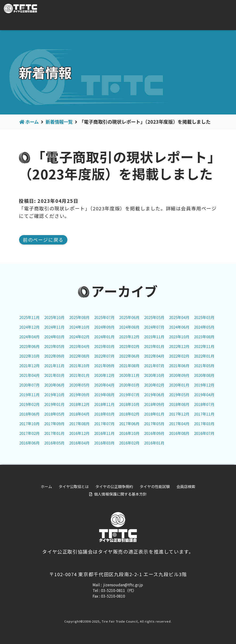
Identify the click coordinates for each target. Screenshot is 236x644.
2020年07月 (29, 385)
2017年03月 (204, 424)
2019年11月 (29, 395)
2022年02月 (179, 356)
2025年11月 (29, 317)
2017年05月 (154, 424)
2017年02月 (29, 433)
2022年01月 (204, 356)
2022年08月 (79, 356)
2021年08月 (129, 366)
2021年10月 (79, 366)
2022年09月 (54, 356)
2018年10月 (129, 404)
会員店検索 (223, 24)
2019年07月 (129, 395)
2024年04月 (29, 337)
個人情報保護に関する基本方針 (120, 494)
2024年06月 (179, 327)
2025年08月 (79, 317)
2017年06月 (129, 424)
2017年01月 (54, 433)
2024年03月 (54, 337)
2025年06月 (129, 317)
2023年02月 (129, 346)
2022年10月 (29, 356)
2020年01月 (179, 385)
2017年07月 (104, 424)
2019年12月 (204, 385)
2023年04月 (79, 346)
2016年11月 (104, 433)
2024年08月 (129, 327)
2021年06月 (179, 366)
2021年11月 (54, 366)
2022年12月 (179, 346)
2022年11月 (204, 346)
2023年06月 (29, 346)
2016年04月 (79, 443)
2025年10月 (54, 317)
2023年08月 (204, 337)
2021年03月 (54, 375)
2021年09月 (104, 366)
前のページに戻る (43, 240)
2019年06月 (154, 395)
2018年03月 (104, 414)
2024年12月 (29, 327)
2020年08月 (204, 375)
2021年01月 (79, 375)
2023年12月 (129, 337)
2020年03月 (129, 385)
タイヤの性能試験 (191, 24)
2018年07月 (204, 404)
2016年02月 (129, 443)
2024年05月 (204, 327)
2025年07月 (104, 317)
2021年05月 (204, 366)
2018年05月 (54, 414)
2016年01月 (154, 443)
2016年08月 (179, 433)
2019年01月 (54, 404)
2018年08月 (179, 404)
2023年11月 (154, 337)
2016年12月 (79, 433)
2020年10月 (154, 375)
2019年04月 (204, 395)
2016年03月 (104, 443)
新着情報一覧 (61, 122)
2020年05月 (79, 385)
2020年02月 (154, 385)
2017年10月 (29, 424)
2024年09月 (104, 327)
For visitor (180, 9)
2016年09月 (154, 433)
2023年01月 (154, 346)
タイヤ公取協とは (108, 24)
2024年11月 (54, 327)
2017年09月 (54, 424)
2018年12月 (79, 404)
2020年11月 (129, 375)
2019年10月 (54, 395)
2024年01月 (104, 337)
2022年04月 (154, 356)
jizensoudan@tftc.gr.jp (123, 585)
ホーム (80, 24)
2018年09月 (154, 404)
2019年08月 (104, 395)
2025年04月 (179, 317)
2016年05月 (54, 443)
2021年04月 (29, 375)
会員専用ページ (215, 9)
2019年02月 (29, 404)
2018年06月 (29, 414)
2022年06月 (129, 356)
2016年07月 (204, 433)
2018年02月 (129, 414)
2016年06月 (29, 443)
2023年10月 (179, 337)
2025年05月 (154, 317)
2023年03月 (104, 346)
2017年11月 (204, 414)
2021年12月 (29, 366)
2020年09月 (179, 375)
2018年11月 (104, 404)
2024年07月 (154, 327)
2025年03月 (204, 317)
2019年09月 (79, 395)
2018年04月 (79, 414)
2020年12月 (104, 375)
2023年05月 (54, 346)
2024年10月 (79, 327)
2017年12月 (179, 414)
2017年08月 (79, 424)
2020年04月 (104, 385)
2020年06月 (54, 385)
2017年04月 (179, 424)
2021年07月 (154, 366)
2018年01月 (154, 414)
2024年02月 (79, 337)
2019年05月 (179, 395)
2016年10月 (129, 433)
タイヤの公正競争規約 (149, 24)
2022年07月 (104, 356)
